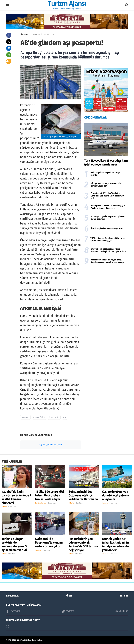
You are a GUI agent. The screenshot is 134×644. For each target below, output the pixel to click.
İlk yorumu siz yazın (51, 445)
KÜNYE (69, 596)
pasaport (25, 417)
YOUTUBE (122, 611)
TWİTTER (68, 611)
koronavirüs (54, 417)
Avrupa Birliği (39, 417)
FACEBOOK (13, 611)
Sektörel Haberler (41, 503)
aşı (65, 417)
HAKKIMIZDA (12, 596)
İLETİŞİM (124, 596)
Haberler (24, 34)
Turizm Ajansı (22, 640)
